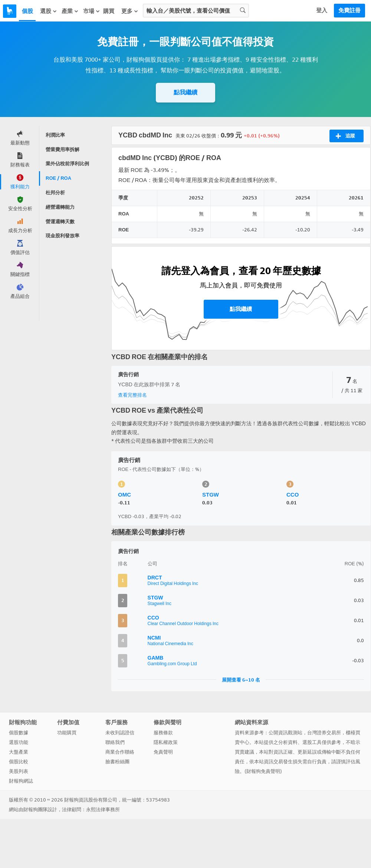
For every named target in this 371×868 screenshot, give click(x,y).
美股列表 (19, 771)
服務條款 (163, 733)
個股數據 (19, 733)
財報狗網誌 (21, 781)
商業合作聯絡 (120, 752)
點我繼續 (185, 92)
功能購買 (67, 733)
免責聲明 (163, 752)
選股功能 (19, 742)
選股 (49, 11)
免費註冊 (349, 10)
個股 (27, 11)
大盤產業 (19, 752)
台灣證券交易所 (324, 733)
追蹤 (345, 136)
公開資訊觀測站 (285, 733)
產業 (70, 11)
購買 (109, 11)
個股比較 (19, 762)
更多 (130, 11)
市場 (92, 11)
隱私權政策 (166, 742)
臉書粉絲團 (117, 762)
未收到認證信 (120, 733)
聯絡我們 (115, 742)
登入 (322, 10)
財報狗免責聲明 (263, 771)
